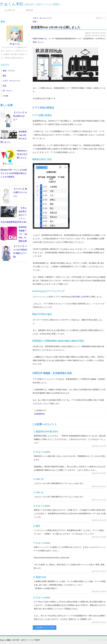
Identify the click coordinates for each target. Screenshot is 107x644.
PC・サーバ (7, 91)
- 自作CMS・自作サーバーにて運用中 (20, 640)
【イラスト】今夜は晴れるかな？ (14, 119)
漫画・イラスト (9, 71)
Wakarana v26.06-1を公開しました (14, 157)
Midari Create (38, 39)
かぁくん (15, 35)
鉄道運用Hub (40, 414)
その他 (5, 96)
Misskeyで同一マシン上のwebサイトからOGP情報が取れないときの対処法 (14, 173)
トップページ (10, 10)
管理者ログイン (101, 18)
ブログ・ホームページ (41, 18)
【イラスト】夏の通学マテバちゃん (14, 195)
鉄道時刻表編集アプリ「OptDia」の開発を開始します (14, 234)
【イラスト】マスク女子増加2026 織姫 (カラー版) (14, 253)
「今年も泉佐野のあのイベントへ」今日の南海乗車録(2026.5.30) (14, 215)
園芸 (4, 76)
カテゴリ (29, 10)
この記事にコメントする (45, 627)
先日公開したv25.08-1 (81, 297)
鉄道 (35, 22)
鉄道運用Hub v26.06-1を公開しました (14, 137)
